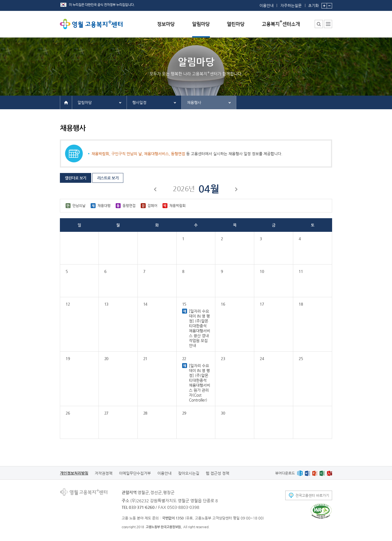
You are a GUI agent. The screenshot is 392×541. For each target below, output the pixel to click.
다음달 (237, 190)
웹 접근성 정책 (218, 473)
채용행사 (194, 102)
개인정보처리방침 (74, 473)
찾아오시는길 (189, 473)
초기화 (313, 4)
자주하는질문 (291, 5)
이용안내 (267, 5)
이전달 (155, 190)
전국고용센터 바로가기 (312, 495)
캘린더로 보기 (76, 178)
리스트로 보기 (108, 178)
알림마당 (85, 102)
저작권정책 (104, 473)
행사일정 (139, 102)
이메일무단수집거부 (135, 473)
